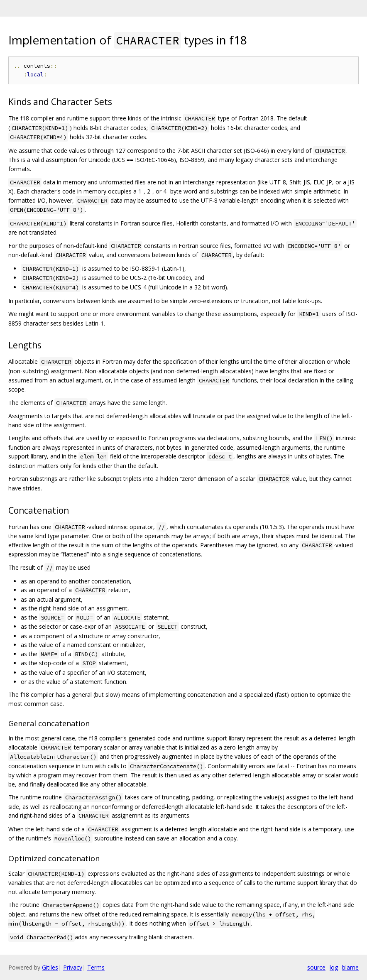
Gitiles (50, 967)
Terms (96, 967)
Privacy (73, 967)
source (316, 967)
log (334, 967)
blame (350, 967)
